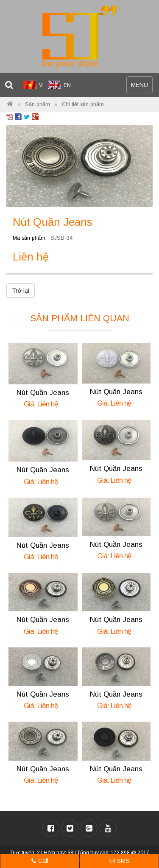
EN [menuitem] (67, 85)
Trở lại (21, 291)
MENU (142, 87)
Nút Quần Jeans (43, 393)
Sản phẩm (38, 104)
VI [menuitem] (41, 85)
